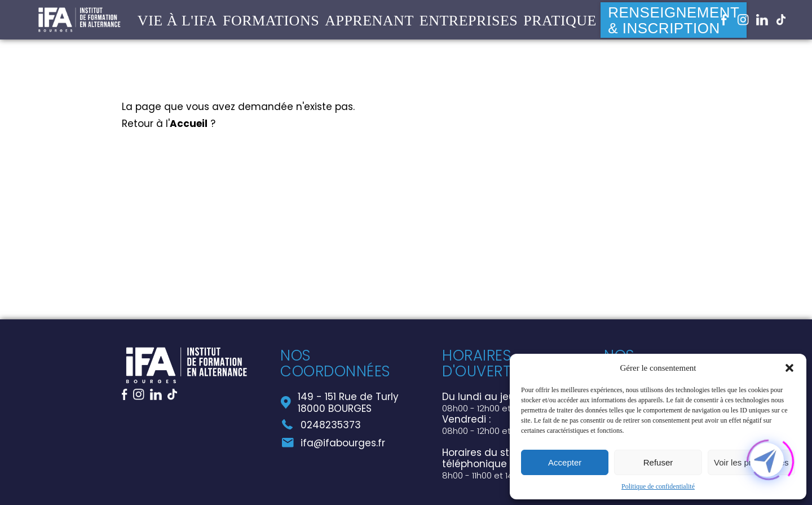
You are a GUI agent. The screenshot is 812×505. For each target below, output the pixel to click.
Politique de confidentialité (658, 486)
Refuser (658, 462)
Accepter (565, 462)
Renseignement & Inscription (674, 23)
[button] (789, 368)
